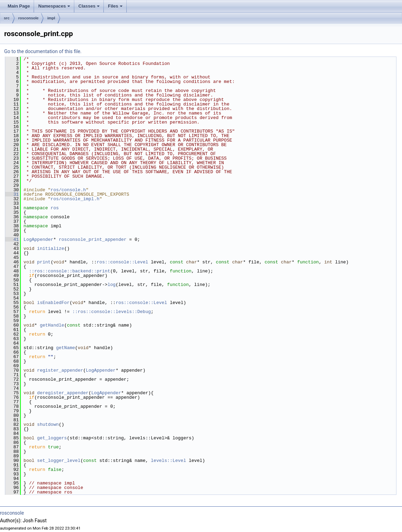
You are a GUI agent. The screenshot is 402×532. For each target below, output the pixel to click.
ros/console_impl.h (75, 199)
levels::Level (169, 461)
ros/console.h (68, 190)
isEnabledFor (53, 303)
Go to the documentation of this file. (43, 51)
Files (116, 8)
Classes (90, 8)
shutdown (48, 424)
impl (51, 18)
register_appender (60, 370)
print (44, 262)
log (112, 285)
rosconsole (29, 18)
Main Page (19, 6)
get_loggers (52, 438)
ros (55, 208)
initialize (51, 248)
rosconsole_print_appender (93, 239)
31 (12, 194)
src (7, 18)
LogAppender (39, 239)
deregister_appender (63, 393)
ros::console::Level (122, 262)
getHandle (52, 325)
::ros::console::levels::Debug (111, 312)
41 (12, 239)
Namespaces (55, 8)
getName (65, 348)
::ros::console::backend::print (69, 271)
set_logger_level (59, 461)
